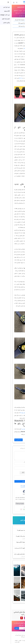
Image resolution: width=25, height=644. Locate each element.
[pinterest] (10, 618)
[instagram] (14, 618)
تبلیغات (4, 641)
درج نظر (17, 451)
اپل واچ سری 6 (12, 429)
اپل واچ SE (11, 413)
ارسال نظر (12, 481)
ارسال (5, 628)
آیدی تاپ (14, 48)
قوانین (8, 641)
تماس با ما (17, 641)
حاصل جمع (17, 476)
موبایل (18, 467)
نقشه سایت (5, 642)
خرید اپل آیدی (13, 520)
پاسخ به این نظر (8, 504)
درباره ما (12, 641)
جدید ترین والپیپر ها (18, 562)
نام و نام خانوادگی (16, 462)
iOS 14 (9, 78)
